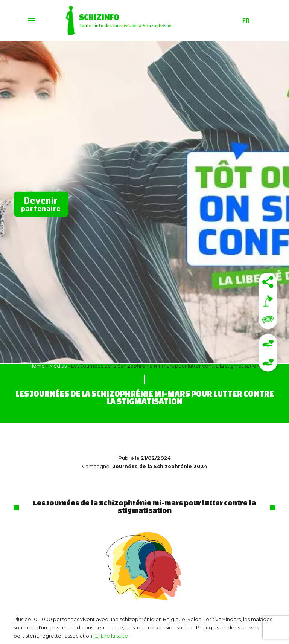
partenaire (41, 204)
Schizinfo (100, 17)
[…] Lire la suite (111, 636)
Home (37, 366)
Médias (58, 366)
